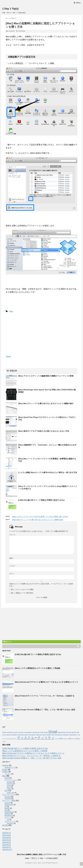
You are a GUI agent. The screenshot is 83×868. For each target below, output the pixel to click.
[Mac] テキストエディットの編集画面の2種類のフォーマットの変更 (46, 376)
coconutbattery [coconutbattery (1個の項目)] (28, 732)
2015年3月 (7, 842)
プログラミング (10, 821)
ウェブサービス (9, 794)
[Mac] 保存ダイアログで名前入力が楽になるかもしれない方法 (44, 431)
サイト (12, 574)
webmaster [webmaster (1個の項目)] (66, 735)
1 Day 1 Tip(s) (10, 9)
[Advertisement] (25, 333)
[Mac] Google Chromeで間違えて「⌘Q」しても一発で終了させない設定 (45, 710)
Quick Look (11, 793)
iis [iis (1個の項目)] (3, 735)
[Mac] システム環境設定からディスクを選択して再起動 (37, 668)
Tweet (8, 356)
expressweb (9, 805)
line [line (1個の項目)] (5, 735)
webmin (7, 814)
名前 (11, 558)
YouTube (8, 799)
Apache (7, 803)
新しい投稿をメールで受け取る (22, 593)
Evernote (10, 784)
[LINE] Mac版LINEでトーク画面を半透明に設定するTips (41, 500)
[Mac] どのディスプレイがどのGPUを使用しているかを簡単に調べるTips (40, 517)
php (6, 810)
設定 (6, 791)
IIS (6, 806)
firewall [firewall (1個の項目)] (46, 732)
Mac (11, 311)
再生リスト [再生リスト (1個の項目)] (72, 738)
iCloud (7, 778)
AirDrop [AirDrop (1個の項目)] (4, 732)
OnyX (9, 787)
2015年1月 (7, 847)
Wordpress (8, 816)
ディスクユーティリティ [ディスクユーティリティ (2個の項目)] (36, 738)
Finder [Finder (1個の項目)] (42, 732)
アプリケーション (11, 780)
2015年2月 (7, 845)
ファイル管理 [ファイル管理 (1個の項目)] (59, 738)
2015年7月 (7, 833)
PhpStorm (10, 823)
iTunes (9, 785)
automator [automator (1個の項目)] (10, 732)
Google (7, 797)
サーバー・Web (9, 801)
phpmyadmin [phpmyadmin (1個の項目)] (32, 735)
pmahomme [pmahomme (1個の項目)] (39, 735)
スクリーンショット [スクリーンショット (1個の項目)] (11, 738)
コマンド (8, 817)
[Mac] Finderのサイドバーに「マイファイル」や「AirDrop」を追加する (45, 696)
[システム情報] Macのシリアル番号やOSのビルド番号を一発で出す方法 (48, 472)
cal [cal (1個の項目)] (19, 732)
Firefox (5, 772)
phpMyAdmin (9, 812)
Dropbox (10, 782)
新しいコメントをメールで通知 (22, 589)
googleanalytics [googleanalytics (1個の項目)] (62, 732)
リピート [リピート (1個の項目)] (66, 738)
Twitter (9, 789)
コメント (12, 535)
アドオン (8, 774)
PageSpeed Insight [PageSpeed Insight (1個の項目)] (23, 735)
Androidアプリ (10, 768)
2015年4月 (7, 840)
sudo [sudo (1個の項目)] (53, 735)
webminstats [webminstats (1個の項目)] (72, 735)
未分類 (5, 825)
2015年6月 (7, 835)
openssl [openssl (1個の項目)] (8, 735)
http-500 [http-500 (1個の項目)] (69, 732)
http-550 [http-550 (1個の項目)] (74, 732)
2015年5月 (7, 838)
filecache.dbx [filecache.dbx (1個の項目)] (36, 732)
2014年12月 (7, 850)
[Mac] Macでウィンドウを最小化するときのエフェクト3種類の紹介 (46, 403)
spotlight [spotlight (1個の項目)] (49, 735)
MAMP (7, 808)
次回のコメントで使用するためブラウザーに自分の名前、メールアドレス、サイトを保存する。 (41, 585)
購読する (8, 642)
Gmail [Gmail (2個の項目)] (53, 732)
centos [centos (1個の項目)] (22, 732)
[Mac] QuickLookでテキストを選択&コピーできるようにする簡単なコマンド (46, 682)
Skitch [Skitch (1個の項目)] (44, 735)
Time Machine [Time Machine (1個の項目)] (58, 735)
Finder (5, 770)
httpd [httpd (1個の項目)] (78, 732)
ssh (8, 819)
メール (12, 566)
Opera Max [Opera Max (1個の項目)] (14, 735)
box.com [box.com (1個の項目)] (15, 732)
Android (5, 765)
